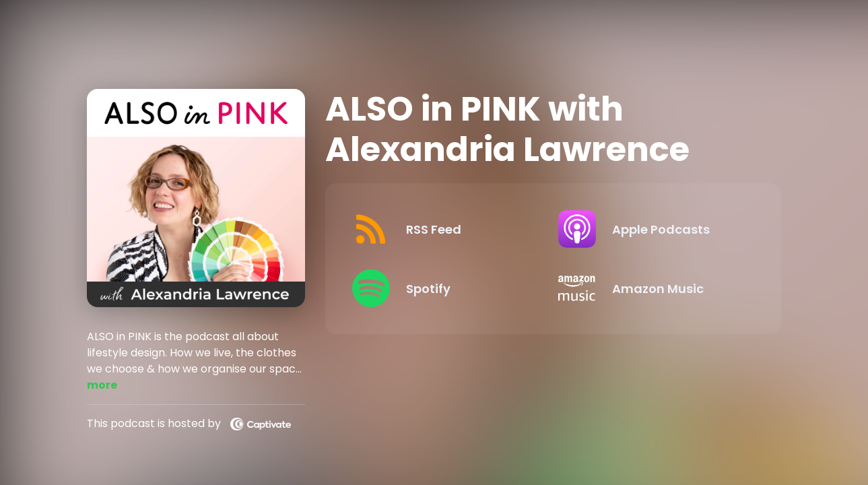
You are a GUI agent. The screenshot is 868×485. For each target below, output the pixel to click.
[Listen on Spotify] (445, 288)
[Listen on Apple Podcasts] (651, 229)
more (102, 385)
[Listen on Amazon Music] (651, 288)
